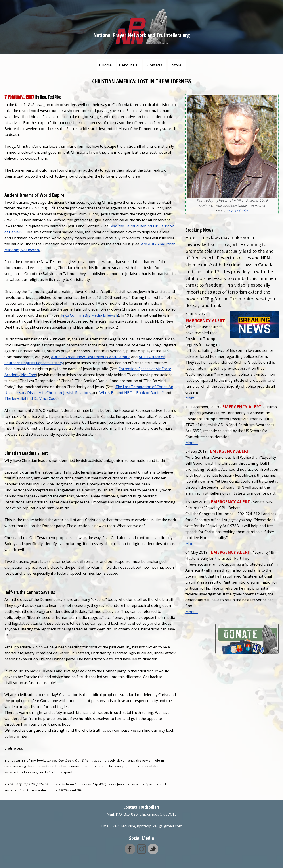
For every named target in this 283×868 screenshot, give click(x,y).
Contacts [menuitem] (155, 65)
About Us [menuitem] (130, 65)
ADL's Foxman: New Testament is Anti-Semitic (91, 357)
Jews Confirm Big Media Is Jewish (90, 315)
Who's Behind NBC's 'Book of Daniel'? (132, 393)
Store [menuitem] (177, 65)
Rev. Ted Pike (237, 211)
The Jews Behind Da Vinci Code (31, 398)
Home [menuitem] (107, 65)
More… (192, 398)
